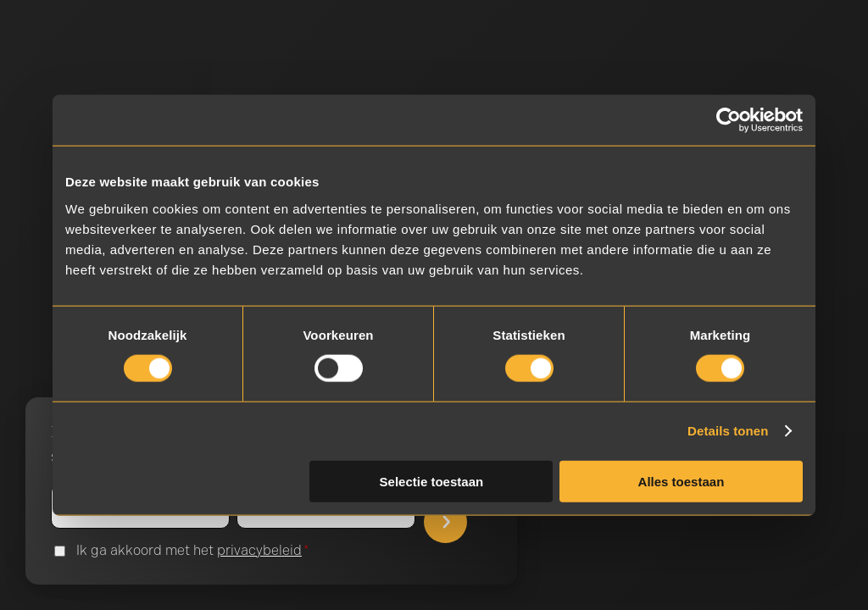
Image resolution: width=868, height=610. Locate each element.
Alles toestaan (682, 481)
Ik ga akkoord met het (193, 551)
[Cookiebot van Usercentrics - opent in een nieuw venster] (729, 120)
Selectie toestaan (432, 481)
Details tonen (728, 431)
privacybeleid (259, 550)
